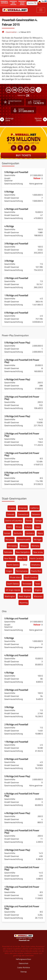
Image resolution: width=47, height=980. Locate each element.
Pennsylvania (22, 571)
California (35, 508)
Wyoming (24, 603)
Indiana (28, 527)
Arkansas (23, 508)
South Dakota (13, 584)
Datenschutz (23, 963)
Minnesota (12, 546)
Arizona (12, 508)
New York (22, 558)
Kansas (7, 533)
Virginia (38, 590)
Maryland (10, 539)
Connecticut (23, 514)
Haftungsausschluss (23, 959)
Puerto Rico (36, 571)
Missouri (24, 546)
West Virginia (24, 596)
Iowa (38, 527)
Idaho (9, 527)
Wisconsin (38, 596)
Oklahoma (36, 565)
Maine (40, 533)
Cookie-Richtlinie (24, 967)
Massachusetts (24, 539)
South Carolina (31, 577)
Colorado (11, 514)
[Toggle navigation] (41, 10)
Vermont (27, 590)
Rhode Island (15, 577)
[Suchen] (32, 3)
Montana (35, 546)
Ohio (25, 565)
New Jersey (38, 552)
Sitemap (23, 972)
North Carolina (36, 558)
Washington (10, 596)
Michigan (38, 539)
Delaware (36, 514)
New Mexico (9, 558)
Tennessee (27, 584)
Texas (38, 584)
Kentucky (18, 533)
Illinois (19, 527)
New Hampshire (23, 552)
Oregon (9, 571)
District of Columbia (14, 521)
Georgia (39, 521)
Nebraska (8, 552)
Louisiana (30, 533)
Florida (29, 521)
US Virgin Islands (13, 590)
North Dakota (13, 565)
